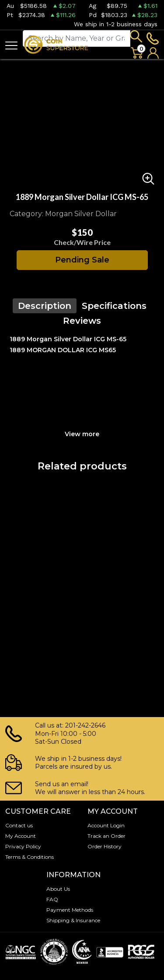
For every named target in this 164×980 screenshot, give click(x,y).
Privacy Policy (23, 846)
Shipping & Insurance (73, 920)
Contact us (19, 825)
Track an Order (106, 836)
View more (82, 434)
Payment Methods (70, 910)
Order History (105, 846)
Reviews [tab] (82, 321)
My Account (21, 836)
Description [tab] (45, 306)
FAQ (52, 899)
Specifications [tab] (114, 306)
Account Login (106, 825)
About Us (58, 889)
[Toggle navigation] (11, 45)
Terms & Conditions (30, 857)
